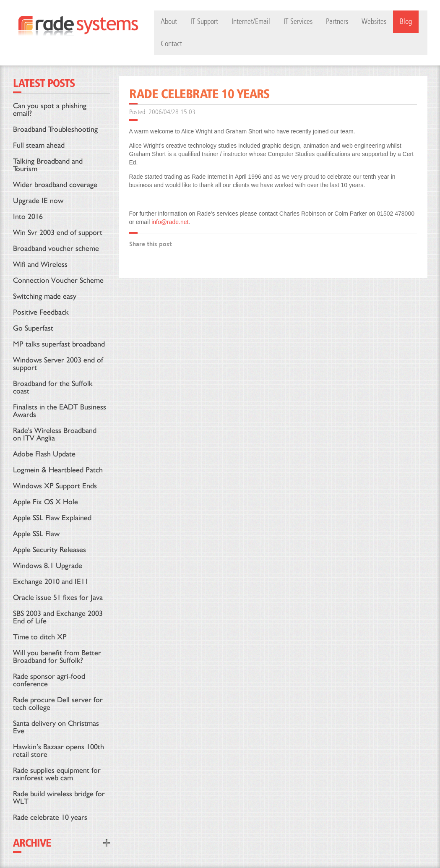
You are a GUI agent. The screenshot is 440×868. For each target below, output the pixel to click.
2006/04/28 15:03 (172, 112)
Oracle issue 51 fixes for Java (58, 597)
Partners (337, 22)
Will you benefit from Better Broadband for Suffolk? (57, 656)
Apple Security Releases (49, 549)
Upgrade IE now (38, 200)
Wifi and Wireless (40, 264)
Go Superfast (33, 328)
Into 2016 (28, 216)
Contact (171, 44)
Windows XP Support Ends (55, 486)
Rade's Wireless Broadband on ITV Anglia (55, 434)
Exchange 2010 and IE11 (51, 581)
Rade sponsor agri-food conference (49, 680)
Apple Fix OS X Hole (46, 502)
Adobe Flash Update (44, 454)
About (169, 22)
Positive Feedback (41, 312)
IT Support (204, 22)
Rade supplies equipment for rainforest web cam (57, 774)
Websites (374, 22)
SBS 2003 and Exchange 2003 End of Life (58, 617)
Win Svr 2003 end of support (58, 232)
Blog (406, 22)
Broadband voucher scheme (56, 248)
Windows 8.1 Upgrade (48, 565)
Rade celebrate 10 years (50, 817)
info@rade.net (170, 222)
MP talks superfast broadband (59, 344)
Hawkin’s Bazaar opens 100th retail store (59, 750)
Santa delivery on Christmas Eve (56, 727)
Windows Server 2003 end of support (58, 364)
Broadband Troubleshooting (55, 129)
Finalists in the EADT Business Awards (60, 411)
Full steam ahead (39, 145)
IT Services (298, 22)
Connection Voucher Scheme (58, 280)
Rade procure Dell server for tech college (58, 703)
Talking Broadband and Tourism (48, 165)
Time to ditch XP (40, 637)
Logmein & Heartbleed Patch (58, 470)
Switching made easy (45, 296)
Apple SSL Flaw (36, 533)
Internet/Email (251, 22)
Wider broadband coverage (55, 184)
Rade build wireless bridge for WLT (59, 797)
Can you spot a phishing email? (50, 109)
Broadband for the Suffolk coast (53, 387)
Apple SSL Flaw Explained (52, 517)
